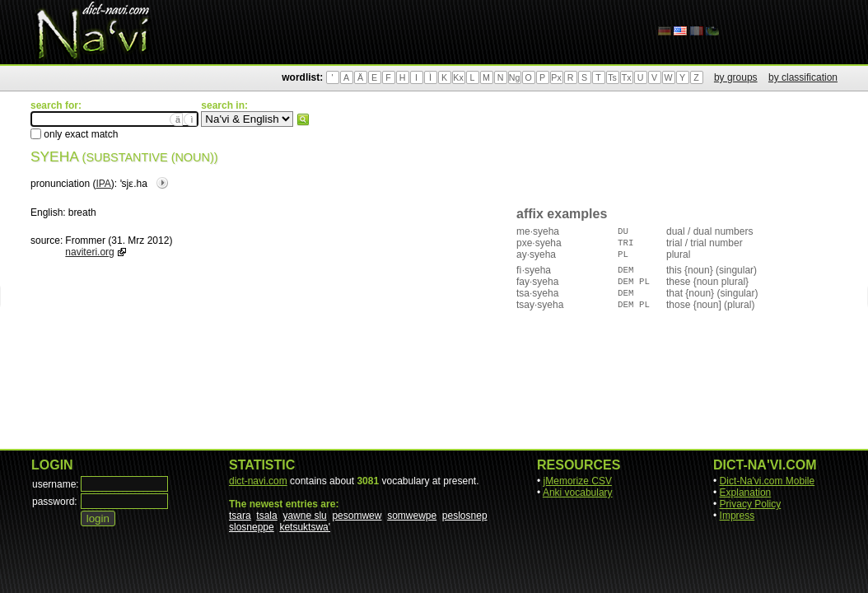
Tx (627, 77)
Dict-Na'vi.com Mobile (768, 481)
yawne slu (304, 516)
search (303, 119)
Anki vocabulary (578, 493)
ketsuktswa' (305, 527)
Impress (737, 516)
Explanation (746, 493)
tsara (240, 516)
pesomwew (357, 516)
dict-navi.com (258, 481)
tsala (266, 516)
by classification (803, 77)
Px (556, 77)
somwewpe (412, 516)
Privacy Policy (751, 504)
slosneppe (252, 527)
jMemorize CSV (578, 481)
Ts (612, 77)
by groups (736, 77)
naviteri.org (89, 252)
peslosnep (465, 516)
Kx (458, 77)
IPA (103, 184)
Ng (515, 77)
